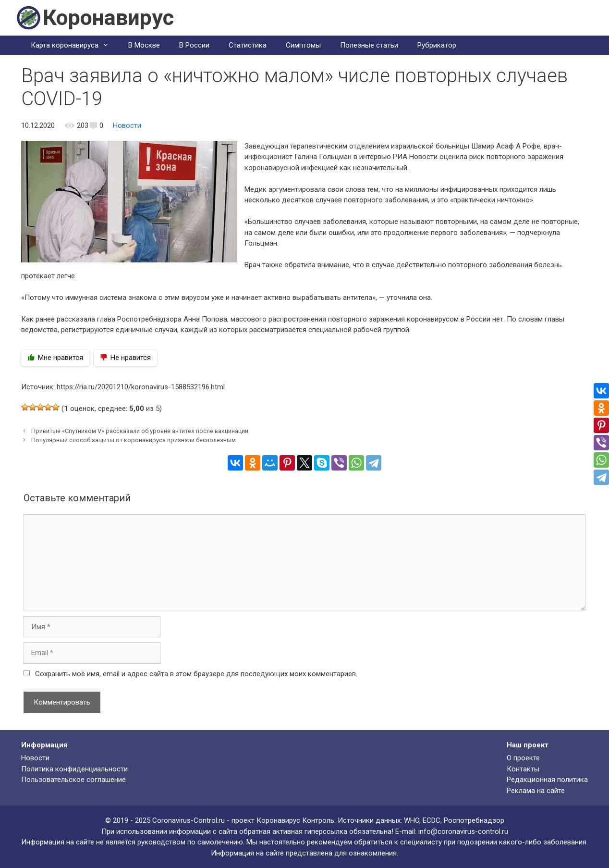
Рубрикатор (437, 45)
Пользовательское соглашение (73, 780)
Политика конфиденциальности (74, 769)
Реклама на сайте (536, 791)
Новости (127, 125)
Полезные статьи (369, 45)
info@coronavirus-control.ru (463, 831)
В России (194, 45)
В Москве (144, 45)
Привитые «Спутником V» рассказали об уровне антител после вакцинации (140, 431)
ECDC (432, 820)
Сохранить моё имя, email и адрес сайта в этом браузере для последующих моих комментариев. (196, 674)
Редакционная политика (547, 780)
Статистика (248, 45)
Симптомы (303, 45)
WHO (412, 820)
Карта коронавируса (75, 45)
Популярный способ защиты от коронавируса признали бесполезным (134, 440)
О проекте (523, 758)
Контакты (523, 769)
